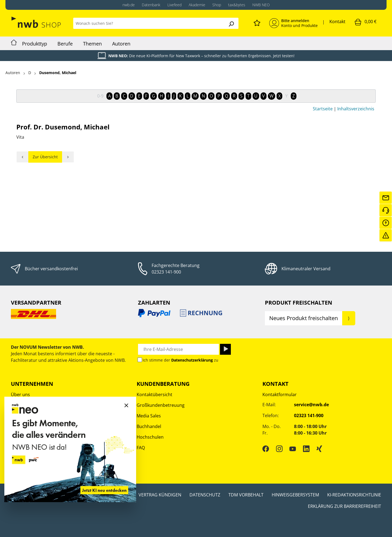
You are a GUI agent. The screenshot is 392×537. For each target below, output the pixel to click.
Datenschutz (205, 495)
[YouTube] (293, 448)
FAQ (141, 448)
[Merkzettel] (257, 22)
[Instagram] (279, 448)
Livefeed (174, 5)
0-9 (100, 96)
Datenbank (151, 5)
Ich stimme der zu (180, 360)
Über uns (20, 395)
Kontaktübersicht (154, 395)
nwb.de (129, 5)
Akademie (197, 5)
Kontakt (337, 22)
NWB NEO (261, 5)
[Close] (126, 405)
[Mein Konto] (293, 23)
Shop (217, 5)
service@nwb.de (311, 405)
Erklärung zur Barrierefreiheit (344, 506)
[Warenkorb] (366, 22)
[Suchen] (231, 23)
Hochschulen (150, 437)
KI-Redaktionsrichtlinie (354, 495)
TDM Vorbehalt (246, 495)
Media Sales (149, 416)
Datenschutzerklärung (192, 360)
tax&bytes (237, 5)
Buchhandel (149, 426)
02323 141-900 (166, 272)
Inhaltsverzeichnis (356, 109)
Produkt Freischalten (298, 303)
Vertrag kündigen (160, 495)
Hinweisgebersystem (295, 495)
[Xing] (319, 448)
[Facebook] (266, 448)
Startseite (323, 109)
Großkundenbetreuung (161, 405)
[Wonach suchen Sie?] (149, 23)
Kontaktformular (280, 395)
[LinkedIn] (306, 448)
